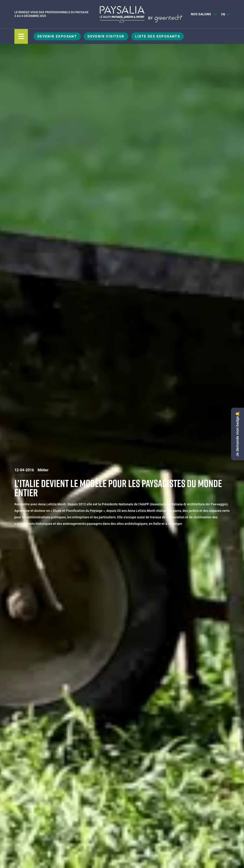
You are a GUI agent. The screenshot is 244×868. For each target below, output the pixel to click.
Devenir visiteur (106, 36)
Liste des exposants (158, 36)
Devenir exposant (57, 36)
